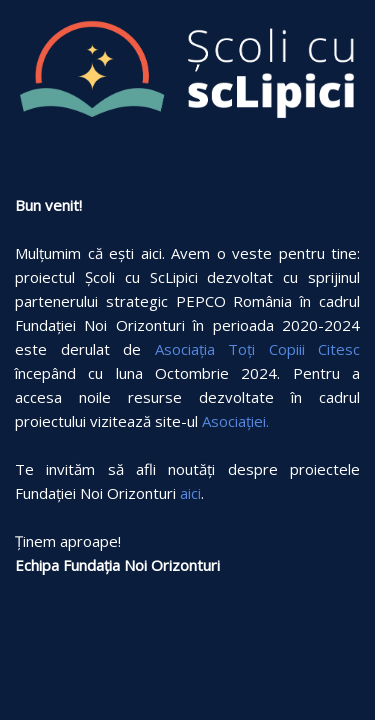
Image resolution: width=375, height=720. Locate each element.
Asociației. (235, 421)
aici (190, 493)
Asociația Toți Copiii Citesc (258, 349)
